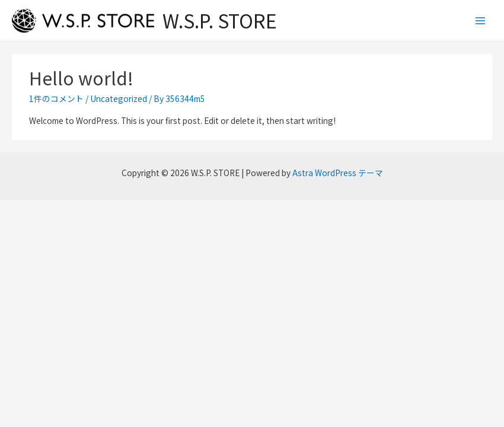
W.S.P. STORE (220, 20)
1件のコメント (56, 98)
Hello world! (81, 78)
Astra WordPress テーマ (338, 173)
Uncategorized (119, 98)
